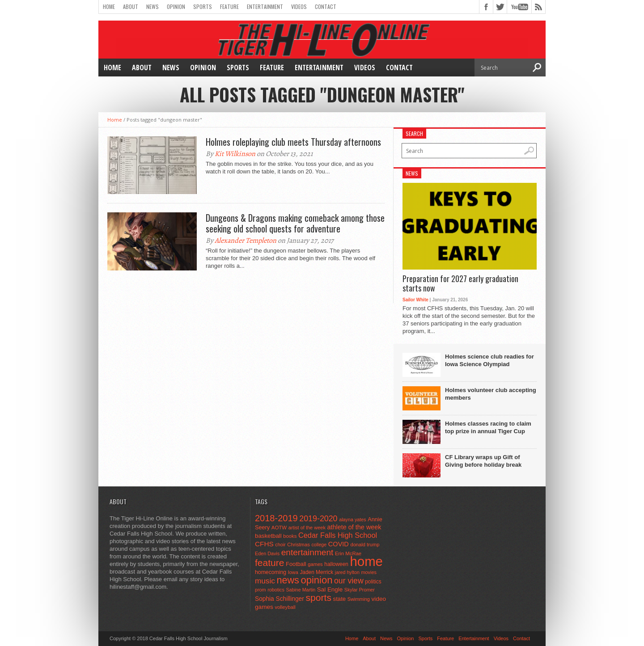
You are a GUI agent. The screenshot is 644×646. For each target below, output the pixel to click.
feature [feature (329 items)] (269, 563)
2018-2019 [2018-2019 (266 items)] (276, 518)
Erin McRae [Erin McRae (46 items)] (348, 553)
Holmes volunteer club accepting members (491, 394)
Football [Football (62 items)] (296, 564)
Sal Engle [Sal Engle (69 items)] (330, 589)
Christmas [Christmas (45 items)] (299, 545)
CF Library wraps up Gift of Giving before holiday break (483, 461)
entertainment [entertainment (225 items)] (307, 552)
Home (109, 6)
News (153, 6)
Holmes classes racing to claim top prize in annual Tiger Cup (488, 427)
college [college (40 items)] (319, 545)
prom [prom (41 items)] (261, 590)
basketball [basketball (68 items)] (268, 536)
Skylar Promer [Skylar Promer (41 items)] (360, 590)
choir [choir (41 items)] (280, 545)
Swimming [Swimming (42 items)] (359, 599)
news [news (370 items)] (288, 580)
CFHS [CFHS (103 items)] (264, 544)
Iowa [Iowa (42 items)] (293, 572)
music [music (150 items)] (265, 581)
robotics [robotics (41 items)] (276, 590)
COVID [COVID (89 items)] (339, 544)
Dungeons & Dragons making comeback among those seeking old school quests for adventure (295, 223)
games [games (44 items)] (315, 564)
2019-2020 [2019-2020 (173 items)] (318, 519)
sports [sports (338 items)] (318, 597)
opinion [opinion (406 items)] (316, 580)
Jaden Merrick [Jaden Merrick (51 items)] (316, 572)
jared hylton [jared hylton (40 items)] (347, 572)
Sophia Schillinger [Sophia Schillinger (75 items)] (280, 599)
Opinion (176, 6)
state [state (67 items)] (340, 599)
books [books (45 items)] (290, 536)
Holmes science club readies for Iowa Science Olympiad (489, 360)
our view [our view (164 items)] (349, 581)
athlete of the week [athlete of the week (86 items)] (354, 527)
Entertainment (265, 6)
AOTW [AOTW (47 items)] (279, 528)
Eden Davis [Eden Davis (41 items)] (267, 553)
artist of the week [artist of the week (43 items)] (307, 528)
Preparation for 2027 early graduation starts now (460, 284)
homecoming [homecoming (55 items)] (271, 572)
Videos (299, 6)
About (131, 6)
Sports (203, 6)
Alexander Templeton (246, 241)
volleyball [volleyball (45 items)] (285, 607)
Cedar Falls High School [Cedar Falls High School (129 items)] (338, 535)
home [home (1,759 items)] (366, 561)
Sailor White (415, 300)
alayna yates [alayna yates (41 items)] (352, 519)
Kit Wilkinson (235, 154)
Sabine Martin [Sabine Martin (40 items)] (301, 590)
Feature (229, 6)
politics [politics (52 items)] (373, 582)
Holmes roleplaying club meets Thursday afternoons (293, 142)
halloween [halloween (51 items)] (336, 564)
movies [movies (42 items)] (369, 572)
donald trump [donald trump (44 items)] (365, 545)
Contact (326, 6)
